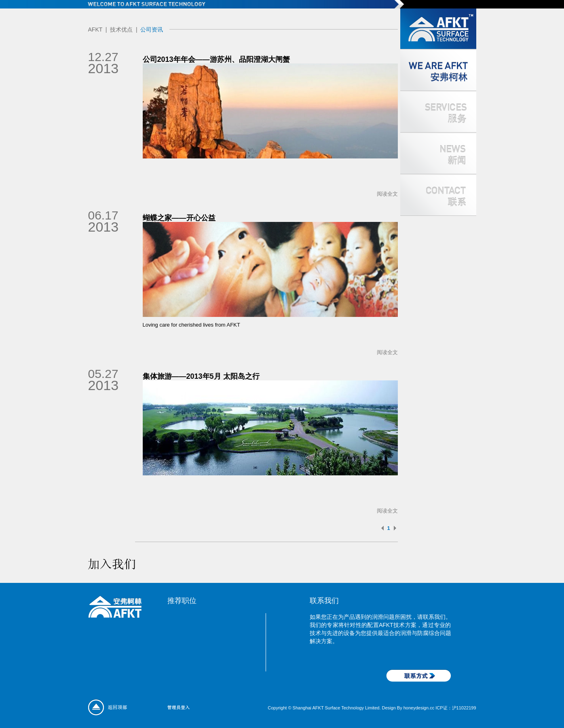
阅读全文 (387, 194)
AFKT (95, 30)
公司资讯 (152, 30)
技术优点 (121, 30)
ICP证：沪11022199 (456, 708)
